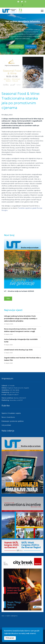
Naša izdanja (16, 47)
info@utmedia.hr (13, 395)
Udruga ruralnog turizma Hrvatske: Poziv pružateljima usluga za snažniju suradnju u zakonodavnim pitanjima (22, 320)
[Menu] (42, 11)
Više (8, 298)
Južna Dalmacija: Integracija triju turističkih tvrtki (22, 342)
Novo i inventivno (8, 417)
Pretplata (31, 47)
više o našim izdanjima (9, 616)
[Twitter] (22, 2)
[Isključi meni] (22, 5)
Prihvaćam (10, 638)
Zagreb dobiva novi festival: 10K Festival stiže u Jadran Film (22, 361)
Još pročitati (6, 425)
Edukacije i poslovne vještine (13, 421)
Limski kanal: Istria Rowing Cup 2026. (22, 351)
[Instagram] (25, 2)
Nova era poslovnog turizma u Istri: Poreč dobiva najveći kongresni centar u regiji (22, 332)
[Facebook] (18, 2)
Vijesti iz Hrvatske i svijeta (11, 413)
